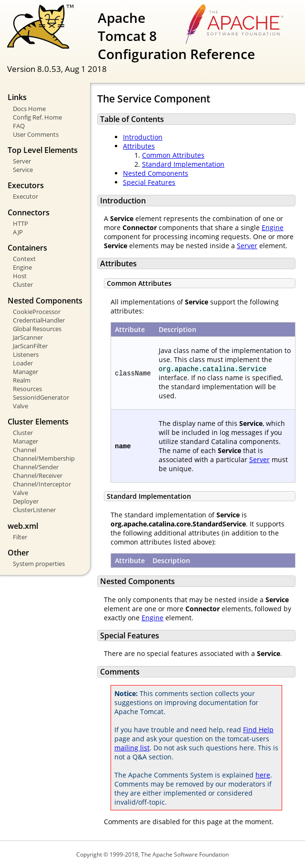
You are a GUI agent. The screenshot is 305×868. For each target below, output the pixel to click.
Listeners (26, 354)
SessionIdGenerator (41, 397)
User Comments (36, 134)
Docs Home (29, 109)
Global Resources (37, 329)
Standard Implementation (183, 164)
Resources (27, 389)
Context (24, 259)
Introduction (143, 137)
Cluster (23, 284)
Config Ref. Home (37, 117)
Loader (23, 363)
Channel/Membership (44, 458)
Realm (22, 380)
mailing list (132, 748)
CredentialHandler (39, 320)
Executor (25, 196)
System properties (39, 564)
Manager (25, 372)
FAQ (19, 126)
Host (20, 276)
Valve (20, 406)
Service (23, 170)
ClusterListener (34, 510)
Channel (25, 450)
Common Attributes (173, 155)
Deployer (26, 501)
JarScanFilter (30, 346)
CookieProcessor (37, 312)
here (263, 775)
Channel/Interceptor (42, 484)
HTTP (20, 223)
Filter (20, 537)
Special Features (149, 182)
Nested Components (156, 173)
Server (22, 161)
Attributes (139, 146)
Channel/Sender (36, 467)
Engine (22, 267)
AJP (18, 232)
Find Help (258, 730)
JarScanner (28, 337)
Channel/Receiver (38, 475)
